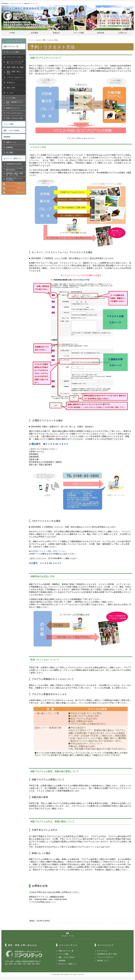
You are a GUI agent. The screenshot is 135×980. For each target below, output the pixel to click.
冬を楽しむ (11, 83)
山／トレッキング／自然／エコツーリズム (15, 62)
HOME (12, 33)
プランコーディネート (14, 113)
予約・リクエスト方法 (14, 118)
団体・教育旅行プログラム (14, 103)
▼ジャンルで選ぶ (13, 52)
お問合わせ (123, 33)
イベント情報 (8, 124)
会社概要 (34, 33)
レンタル (10, 93)
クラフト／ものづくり (15, 77)
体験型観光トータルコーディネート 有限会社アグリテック (19, 4)
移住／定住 (11, 88)
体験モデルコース (13, 108)
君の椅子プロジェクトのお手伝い (14, 179)
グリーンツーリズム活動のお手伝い (14, 169)
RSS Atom (20, 192)
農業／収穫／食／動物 (15, 67)
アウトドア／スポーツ (15, 57)
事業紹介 (56, 33)
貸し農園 (10, 152)
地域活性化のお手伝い (14, 164)
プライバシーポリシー (105, 957)
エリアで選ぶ (11, 98)
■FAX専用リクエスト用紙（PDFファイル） (48, 551)
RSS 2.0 (21, 188)
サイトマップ (102, 951)
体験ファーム (11, 142)
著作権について (103, 961)
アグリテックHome (34, 40)
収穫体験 (10, 147)
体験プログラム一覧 (11, 47)
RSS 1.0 (21, 184)
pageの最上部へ (69, 936)
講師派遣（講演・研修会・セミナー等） (14, 174)
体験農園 (7, 137)
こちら (53, 902)
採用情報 (101, 33)
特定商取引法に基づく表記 (107, 954)
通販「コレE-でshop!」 (12, 130)
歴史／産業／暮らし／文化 (15, 72)
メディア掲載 (79, 33)
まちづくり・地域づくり (13, 158)
